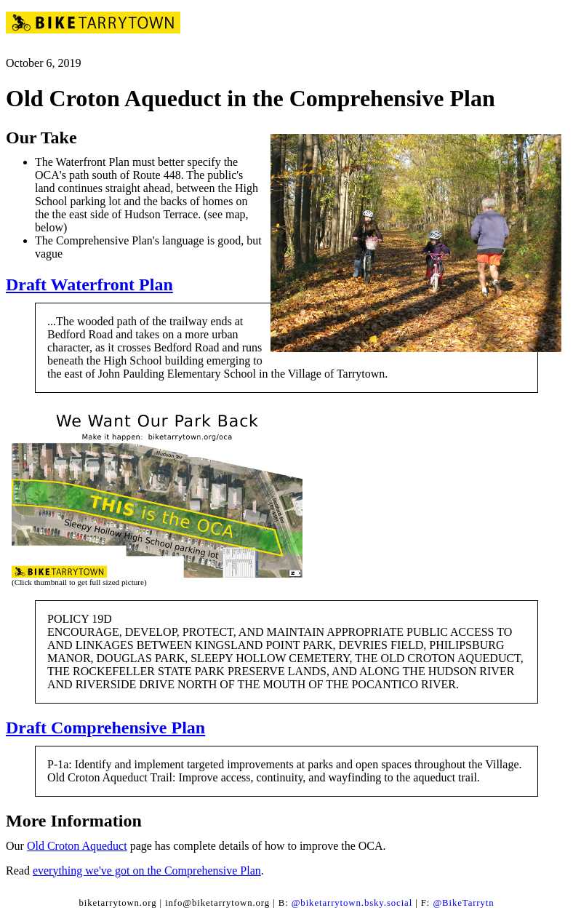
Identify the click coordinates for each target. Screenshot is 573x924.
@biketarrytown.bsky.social (352, 903)
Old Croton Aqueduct (77, 846)
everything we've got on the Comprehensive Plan (147, 871)
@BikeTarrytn (463, 903)
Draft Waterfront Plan (89, 284)
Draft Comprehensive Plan (105, 728)
